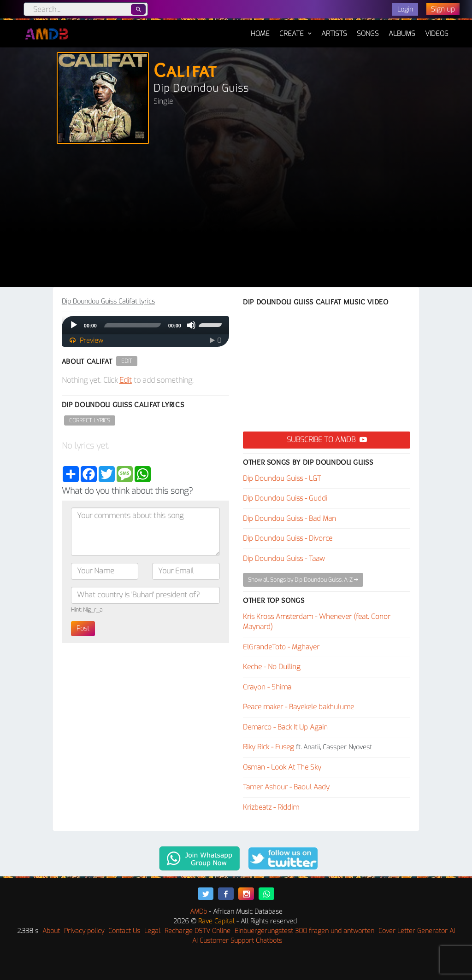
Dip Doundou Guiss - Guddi (285, 498)
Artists (334, 34)
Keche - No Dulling (272, 667)
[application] (145, 325)
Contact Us (124, 931)
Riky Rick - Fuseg (268, 747)
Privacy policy (84, 931)
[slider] (133, 325)
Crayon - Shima (267, 687)
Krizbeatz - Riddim (271, 807)
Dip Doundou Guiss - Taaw (284, 559)
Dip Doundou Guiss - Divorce (288, 538)
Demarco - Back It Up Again (285, 727)
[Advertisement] (236, 218)
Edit (127, 361)
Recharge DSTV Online (198, 931)
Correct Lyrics (90, 420)
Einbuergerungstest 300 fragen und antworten (304, 931)
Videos (437, 34)
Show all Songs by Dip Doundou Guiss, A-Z (303, 580)
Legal (152, 931)
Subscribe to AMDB (327, 440)
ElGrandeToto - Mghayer (281, 647)
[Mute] (191, 325)
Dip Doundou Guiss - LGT (282, 478)
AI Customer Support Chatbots (237, 941)
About (51, 931)
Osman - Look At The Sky (282, 767)
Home (260, 29)
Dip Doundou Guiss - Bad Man (289, 519)
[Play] (74, 325)
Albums (402, 34)
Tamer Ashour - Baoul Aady (286, 787)
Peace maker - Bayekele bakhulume (298, 707)
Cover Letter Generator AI (417, 931)
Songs (368, 34)
